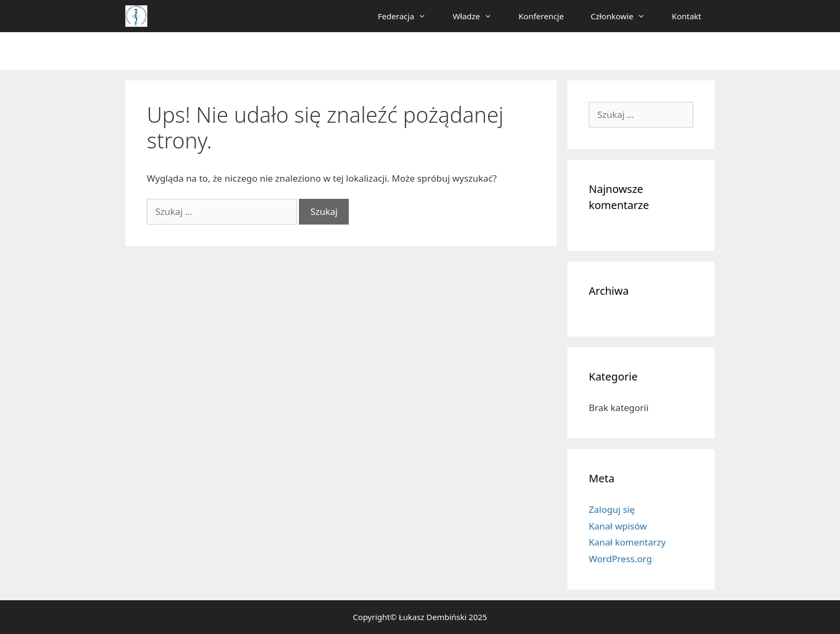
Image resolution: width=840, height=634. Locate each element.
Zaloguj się (612, 509)
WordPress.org (620, 559)
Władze (479, 16)
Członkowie (624, 16)
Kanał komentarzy (627, 542)
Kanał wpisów (618, 526)
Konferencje (541, 16)
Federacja (408, 16)
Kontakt (687, 16)
